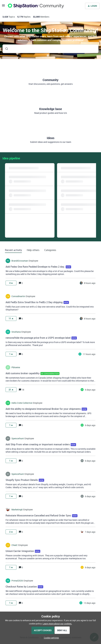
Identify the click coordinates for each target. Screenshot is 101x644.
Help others (33, 250)
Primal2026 (17, 581)
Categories (50, 250)
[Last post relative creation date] (90, 283)
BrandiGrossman (20, 261)
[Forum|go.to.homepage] (36, 6)
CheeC (15, 545)
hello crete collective (22, 403)
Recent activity (13, 250)
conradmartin (18, 296)
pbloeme (16, 367)
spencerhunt (18, 438)
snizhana (16, 332)
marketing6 (17, 510)
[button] (51, 638)
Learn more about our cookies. (57, 624)
